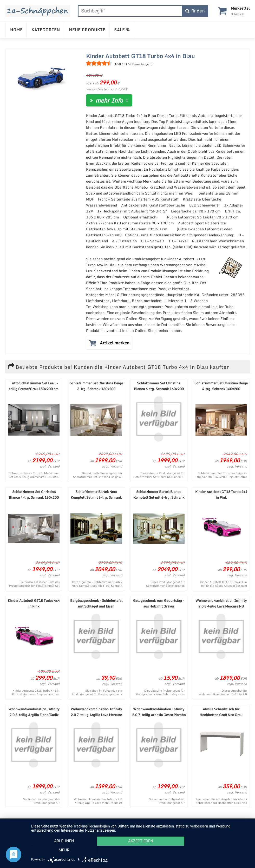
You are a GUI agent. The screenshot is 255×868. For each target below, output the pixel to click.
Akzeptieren (140, 850)
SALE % (122, 30)
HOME (16, 30)
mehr (217, 850)
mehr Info (109, 100)
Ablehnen (64, 850)
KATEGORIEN (46, 30)
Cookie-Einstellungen (186, 824)
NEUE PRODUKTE (87, 30)
